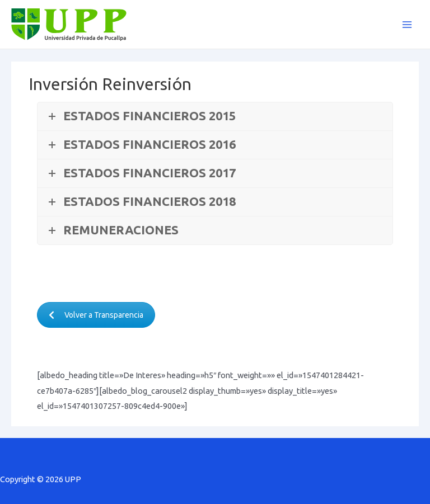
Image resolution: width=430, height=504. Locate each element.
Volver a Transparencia (96, 315)
